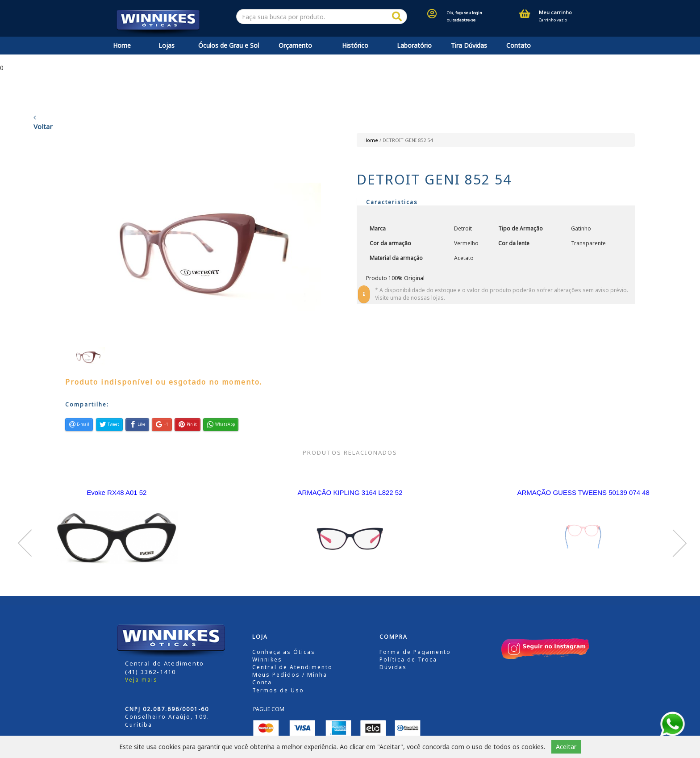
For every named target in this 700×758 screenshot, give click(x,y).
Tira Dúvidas (469, 45)
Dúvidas (393, 667)
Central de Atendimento (292, 667)
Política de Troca (408, 660)
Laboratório (414, 45)
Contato (519, 45)
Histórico (355, 45)
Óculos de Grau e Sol (229, 45)
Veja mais (141, 680)
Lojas (167, 45)
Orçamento (295, 45)
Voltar (43, 122)
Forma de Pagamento (415, 652)
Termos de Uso (278, 690)
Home (122, 45)
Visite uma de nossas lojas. (410, 298)
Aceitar (566, 747)
